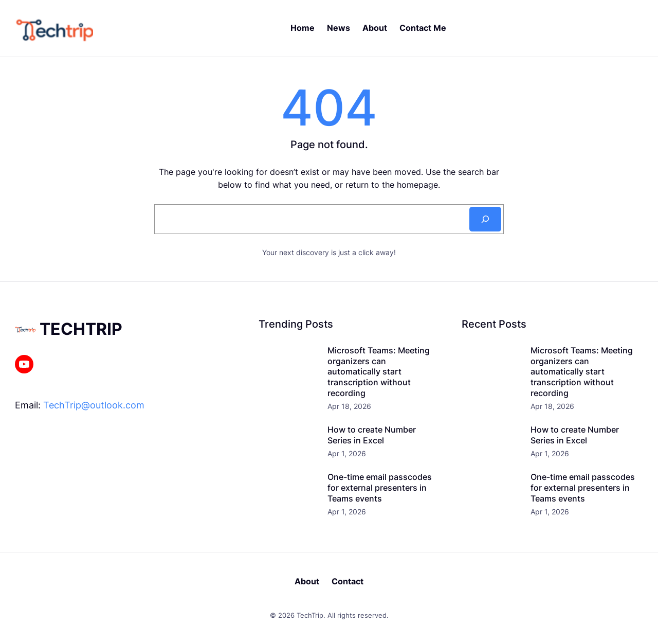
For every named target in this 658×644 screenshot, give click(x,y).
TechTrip (81, 329)
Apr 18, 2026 (349, 406)
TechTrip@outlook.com (94, 405)
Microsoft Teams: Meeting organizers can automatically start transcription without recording (379, 372)
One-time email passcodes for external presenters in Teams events (380, 488)
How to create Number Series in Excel (372, 435)
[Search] (485, 219)
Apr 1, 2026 (347, 453)
